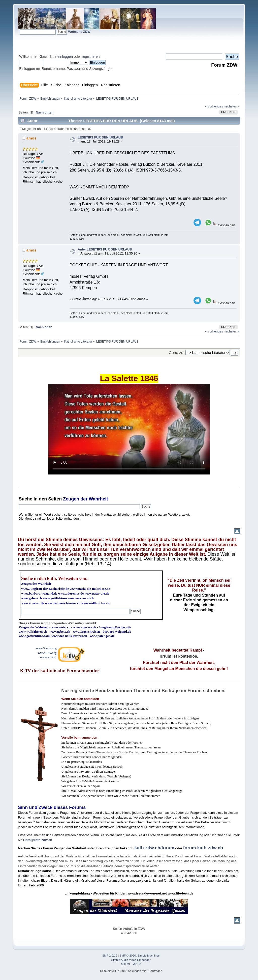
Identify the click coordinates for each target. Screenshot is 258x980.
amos (31, 138)
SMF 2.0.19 (110, 956)
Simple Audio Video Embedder (131, 960)
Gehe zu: (176, 353)
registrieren (91, 57)
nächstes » (232, 106)
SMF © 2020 (128, 956)
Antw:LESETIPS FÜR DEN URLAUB (105, 249)
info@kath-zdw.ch (38, 840)
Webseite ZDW (79, 32)
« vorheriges (214, 106)
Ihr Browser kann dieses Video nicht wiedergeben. (129, 429)
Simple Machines (149, 956)
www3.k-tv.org (46, 648)
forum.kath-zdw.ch (203, 848)
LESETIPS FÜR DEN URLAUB (100, 137)
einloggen (65, 57)
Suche (25, 499)
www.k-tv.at (48, 657)
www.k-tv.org (47, 653)
